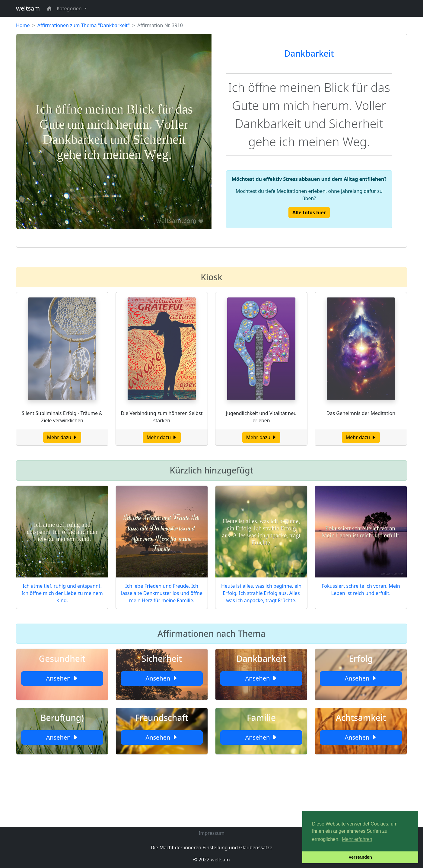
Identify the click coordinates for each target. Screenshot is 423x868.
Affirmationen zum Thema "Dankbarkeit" (84, 25)
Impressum (211, 833)
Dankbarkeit (309, 53)
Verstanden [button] (360, 857)
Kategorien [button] (70, 8)
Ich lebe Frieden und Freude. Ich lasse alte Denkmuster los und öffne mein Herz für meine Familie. (162, 593)
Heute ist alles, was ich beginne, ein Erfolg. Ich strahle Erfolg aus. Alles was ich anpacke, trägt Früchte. (261, 593)
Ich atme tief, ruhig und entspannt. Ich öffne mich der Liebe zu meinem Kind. (62, 593)
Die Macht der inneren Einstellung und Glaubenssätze (211, 848)
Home (23, 25)
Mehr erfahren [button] (357, 839)
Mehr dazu (62, 437)
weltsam (28, 8)
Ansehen (62, 678)
